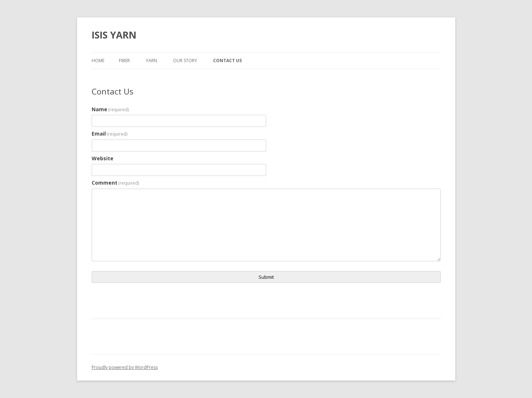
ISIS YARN (114, 35)
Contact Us (227, 61)
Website (103, 158)
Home (98, 61)
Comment (116, 183)
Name (111, 109)
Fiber (124, 61)
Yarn (151, 61)
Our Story (185, 61)
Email (110, 134)
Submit (266, 277)
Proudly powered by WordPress (125, 367)
